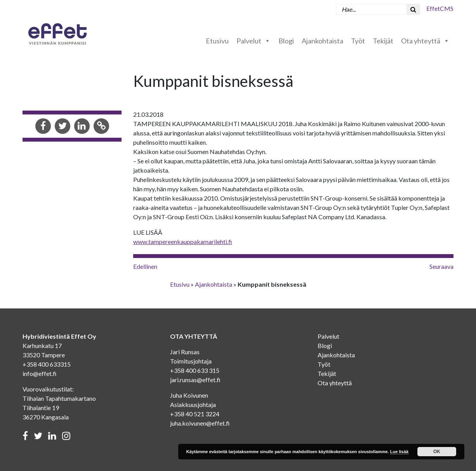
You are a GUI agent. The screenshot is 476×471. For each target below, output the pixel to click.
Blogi (286, 41)
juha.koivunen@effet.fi (200, 423)
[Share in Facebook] (43, 127)
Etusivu (217, 41)
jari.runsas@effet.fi (195, 380)
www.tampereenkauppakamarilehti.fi (183, 242)
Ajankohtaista (322, 41)
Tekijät (383, 41)
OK (437, 452)
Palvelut (254, 41)
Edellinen (145, 266)
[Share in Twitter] (63, 127)
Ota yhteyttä (425, 41)
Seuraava (441, 266)
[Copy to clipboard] (101, 127)
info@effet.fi (40, 373)
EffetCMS (440, 8)
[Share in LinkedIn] (82, 127)
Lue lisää (399, 452)
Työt (358, 41)
